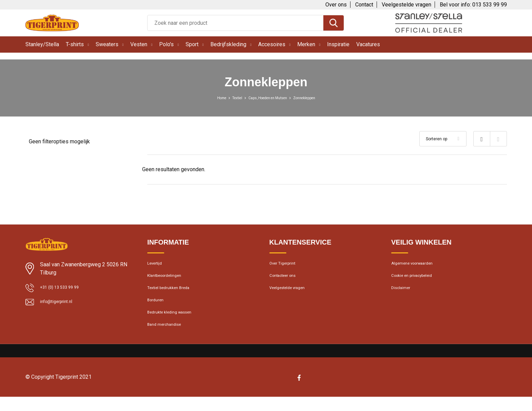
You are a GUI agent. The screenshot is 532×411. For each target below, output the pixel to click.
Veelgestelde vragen (406, 5)
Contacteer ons (287, 280)
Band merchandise (168, 338)
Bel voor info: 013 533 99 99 (473, 5)
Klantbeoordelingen (169, 280)
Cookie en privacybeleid (417, 280)
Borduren (157, 309)
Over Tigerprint (286, 265)
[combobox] (235, 23)
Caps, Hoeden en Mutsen (268, 97)
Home (206, 97)
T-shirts (75, 44)
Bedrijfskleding (228, 44)
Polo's (166, 44)
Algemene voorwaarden (418, 265)
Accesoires (272, 44)
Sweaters (107, 44)
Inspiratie (338, 44)
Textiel (226, 97)
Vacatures (368, 44)
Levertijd (157, 265)
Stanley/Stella (42, 44)
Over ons (336, 5)
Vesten (139, 44)
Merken (306, 44)
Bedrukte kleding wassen (175, 323)
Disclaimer (403, 294)
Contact (364, 5)
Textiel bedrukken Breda (174, 294)
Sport (192, 44)
